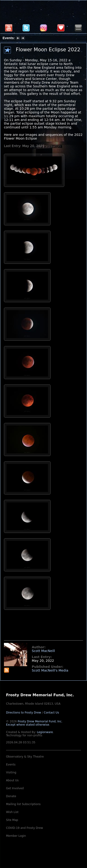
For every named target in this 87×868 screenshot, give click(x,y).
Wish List (12, 812)
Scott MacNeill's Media (50, 670)
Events (11, 765)
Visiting (11, 772)
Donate (11, 796)
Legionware (45, 732)
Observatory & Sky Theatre (25, 757)
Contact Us (52, 713)
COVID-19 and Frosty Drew (24, 828)
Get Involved (15, 788)
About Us (12, 780)
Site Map (12, 820)
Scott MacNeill (43, 651)
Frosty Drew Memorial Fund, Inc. (34, 723)
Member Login (16, 836)
